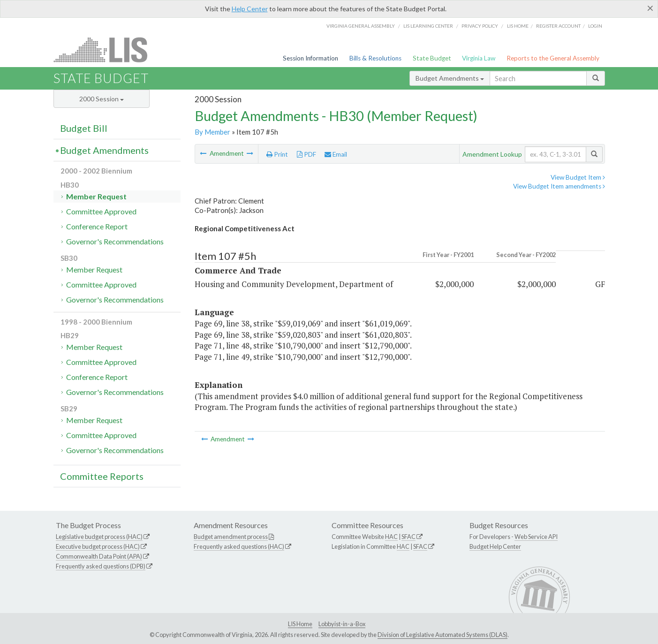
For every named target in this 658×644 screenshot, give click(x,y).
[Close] (650, 8)
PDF (306, 154)
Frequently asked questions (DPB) (101, 566)
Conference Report (97, 226)
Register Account (558, 26)
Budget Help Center (495, 546)
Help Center (250, 9)
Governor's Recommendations (115, 241)
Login (595, 26)
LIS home (518, 26)
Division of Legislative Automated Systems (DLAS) (442, 635)
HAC (391, 537)
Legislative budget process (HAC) (99, 537)
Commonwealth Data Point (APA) (99, 556)
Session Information (310, 58)
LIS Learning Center (428, 26)
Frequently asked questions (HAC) (239, 546)
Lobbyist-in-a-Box (342, 624)
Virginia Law (479, 58)
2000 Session (102, 99)
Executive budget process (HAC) (98, 546)
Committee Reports (102, 476)
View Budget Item (578, 177)
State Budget (432, 58)
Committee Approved (101, 211)
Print (277, 154)
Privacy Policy (480, 26)
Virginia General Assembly (361, 26)
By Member (212, 132)
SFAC (408, 537)
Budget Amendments (450, 78)
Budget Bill (84, 128)
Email (336, 154)
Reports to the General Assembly (553, 58)
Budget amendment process (231, 537)
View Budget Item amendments (559, 186)
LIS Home (300, 624)
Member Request (96, 196)
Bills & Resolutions (375, 58)
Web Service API (536, 537)
